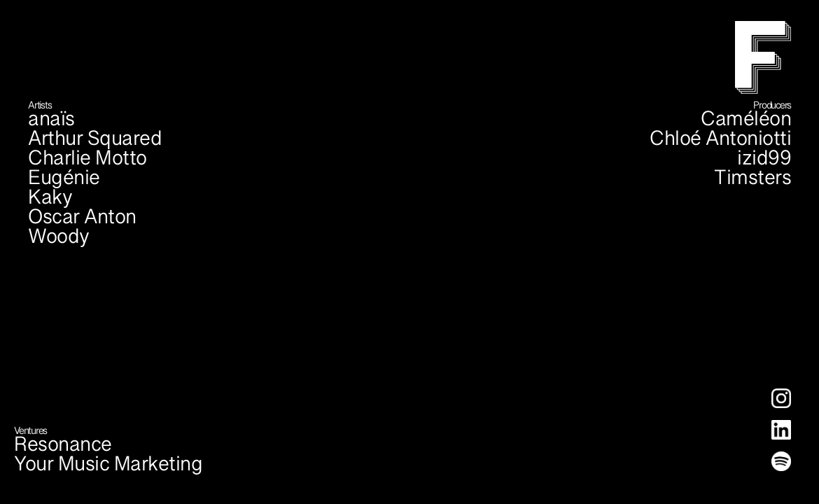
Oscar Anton (82, 223)
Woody (59, 243)
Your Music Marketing (108, 470)
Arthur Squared (95, 145)
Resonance (63, 451)
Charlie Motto (87, 164)
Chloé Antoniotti (720, 145)
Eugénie (64, 184)
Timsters (752, 184)
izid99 (764, 164)
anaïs (51, 125)
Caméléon (746, 125)
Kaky (50, 204)
